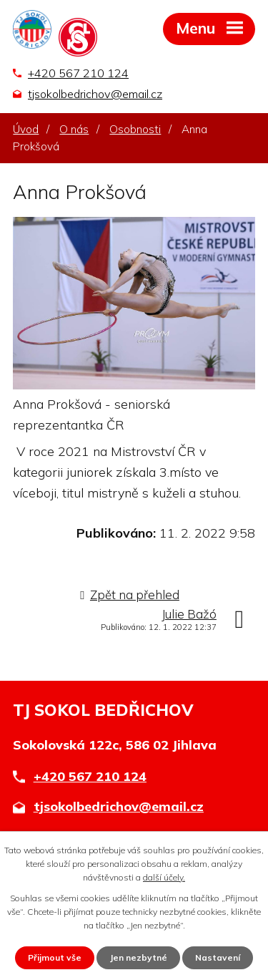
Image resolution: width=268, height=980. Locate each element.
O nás (74, 129)
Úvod (26, 129)
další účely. (164, 877)
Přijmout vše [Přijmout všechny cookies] (55, 957)
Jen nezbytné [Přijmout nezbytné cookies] (138, 957)
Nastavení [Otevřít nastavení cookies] (218, 957)
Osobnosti (135, 129)
